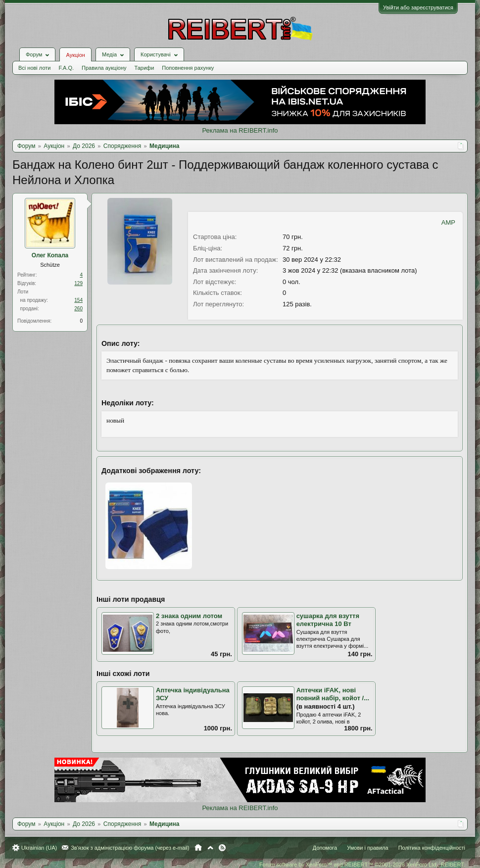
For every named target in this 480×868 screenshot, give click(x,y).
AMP (448, 222)
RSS (222, 848)
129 (78, 283)
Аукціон (75, 55)
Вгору (210, 848)
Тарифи (144, 68)
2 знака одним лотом (189, 616)
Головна (198, 848)
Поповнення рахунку (188, 68)
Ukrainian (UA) (39, 848)
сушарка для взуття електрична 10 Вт (328, 620)
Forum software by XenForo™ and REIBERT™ (362, 865)
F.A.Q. (66, 68)
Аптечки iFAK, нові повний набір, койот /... (333, 694)
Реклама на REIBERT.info (240, 130)
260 (78, 309)
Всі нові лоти (34, 68)
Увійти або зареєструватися (418, 7)
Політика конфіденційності (432, 848)
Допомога (325, 848)
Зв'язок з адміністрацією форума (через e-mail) (130, 848)
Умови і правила (367, 848)
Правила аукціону (104, 68)
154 (78, 300)
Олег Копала (50, 255)
